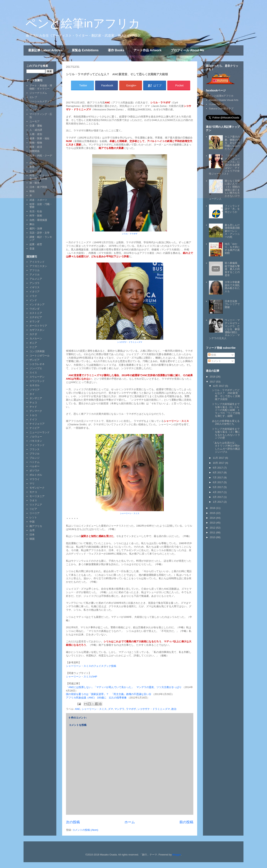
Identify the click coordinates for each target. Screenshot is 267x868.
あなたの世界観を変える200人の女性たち (226, 423)
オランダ (35, 321)
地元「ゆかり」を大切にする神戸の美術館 (232, 248)
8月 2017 (218, 472)
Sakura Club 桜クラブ (221, 108)
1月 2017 (218, 502)
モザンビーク (37, 488)
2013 (213, 523)
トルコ (33, 415)
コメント (215, 361)
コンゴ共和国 (37, 351)
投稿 (212, 355)
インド (33, 300)
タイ (32, 394)
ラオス (33, 500)
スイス (33, 373)
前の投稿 (186, 822)
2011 (213, 532)
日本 (32, 535)
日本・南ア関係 (38, 187)
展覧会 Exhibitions (85, 50)
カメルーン (36, 338)
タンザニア (36, 398)
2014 (213, 518)
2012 (213, 528)
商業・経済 (36, 147)
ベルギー (35, 466)
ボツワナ (35, 471)
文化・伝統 (36, 171)
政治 (174, 709)
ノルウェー (36, 437)
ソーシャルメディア (41, 101)
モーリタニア (37, 496)
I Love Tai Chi (217, 104)
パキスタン (36, 441)
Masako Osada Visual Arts (224, 100)
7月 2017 (218, 477)
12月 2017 (219, 386)
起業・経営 (36, 244)
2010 (213, 537)
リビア (33, 509)
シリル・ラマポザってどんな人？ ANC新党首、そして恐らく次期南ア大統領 (226, 395)
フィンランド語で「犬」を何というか (232, 209)
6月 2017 (218, 482)
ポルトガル (36, 475)
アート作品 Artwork (147, 50)
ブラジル (35, 454)
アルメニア (36, 279)
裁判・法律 (36, 228)
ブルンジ (35, 458)
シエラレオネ (37, 364)
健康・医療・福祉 (40, 138)
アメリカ (35, 275)
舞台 (32, 224)
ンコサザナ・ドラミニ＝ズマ (130, 342)
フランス (35, 449)
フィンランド (37, 445)
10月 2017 (219, 463)
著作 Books (116, 50)
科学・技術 (36, 216)
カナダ (33, 334)
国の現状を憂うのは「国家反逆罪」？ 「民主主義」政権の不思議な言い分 (109, 694)
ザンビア (35, 360)
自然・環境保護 (38, 220)
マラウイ (35, 479)
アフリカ (35, 270)
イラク (33, 296)
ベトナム (35, 462)
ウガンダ (35, 309)
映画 (32, 191)
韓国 (32, 539)
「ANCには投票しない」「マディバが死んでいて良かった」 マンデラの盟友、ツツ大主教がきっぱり (124, 687)
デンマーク (36, 411)
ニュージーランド (40, 432)
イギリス (35, 287)
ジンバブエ (36, 368)
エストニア (36, 313)
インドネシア (37, 304)
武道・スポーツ (38, 200)
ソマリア (35, 390)
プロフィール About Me (187, 50)
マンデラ (119, 709)
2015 (213, 513)
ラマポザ (131, 709)
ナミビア (35, 428)
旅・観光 (35, 183)
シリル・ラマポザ (130, 234)
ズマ (111, 709)
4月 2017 (218, 492)
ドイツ (33, 419)
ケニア (33, 347)
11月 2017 (219, 458)
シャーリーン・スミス (130, 513)
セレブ (33, 97)
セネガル (35, 385)
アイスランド (37, 262)
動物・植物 (36, 143)
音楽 (32, 249)
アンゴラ (35, 283)
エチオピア (36, 317)
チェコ (33, 402)
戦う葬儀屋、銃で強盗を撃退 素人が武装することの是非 (232, 269)
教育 (32, 167)
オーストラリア (38, 326)
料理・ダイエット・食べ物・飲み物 (41, 177)
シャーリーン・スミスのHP (82, 677)
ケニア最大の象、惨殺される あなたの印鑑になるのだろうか (232, 143)
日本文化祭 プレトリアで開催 (232, 304)
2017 (213, 382)
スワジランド (37, 381)
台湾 (32, 530)
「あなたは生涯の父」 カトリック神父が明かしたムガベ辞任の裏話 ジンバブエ (227, 447)
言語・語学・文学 (40, 233)
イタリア (35, 292)
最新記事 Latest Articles (45, 50)
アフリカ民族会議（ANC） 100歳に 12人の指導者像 (96, 698)
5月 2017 (218, 487)
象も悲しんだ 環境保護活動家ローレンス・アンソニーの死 (234, 231)
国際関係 (35, 151)
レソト (33, 517)
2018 (213, 377)
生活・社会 (36, 211)
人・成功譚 (36, 130)
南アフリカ (36, 526)
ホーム (130, 822)
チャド (33, 407)
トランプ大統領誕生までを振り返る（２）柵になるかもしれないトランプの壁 (226, 433)
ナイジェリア (37, 424)
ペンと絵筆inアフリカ (83, 23)
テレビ (33, 106)
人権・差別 (36, 134)
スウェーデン (37, 377)
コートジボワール (40, 356)
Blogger (177, 855)
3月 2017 (218, 497)
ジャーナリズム (38, 93)
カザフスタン (37, 330)
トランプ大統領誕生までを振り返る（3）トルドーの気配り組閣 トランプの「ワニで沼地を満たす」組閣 (226, 410)
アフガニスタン (38, 266)
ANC (77, 709)
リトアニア (36, 505)
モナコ (33, 492)
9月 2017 (218, 468)
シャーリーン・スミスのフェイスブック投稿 (91, 666)
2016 (213, 508)
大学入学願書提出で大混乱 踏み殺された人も (234, 287)
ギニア (33, 343)
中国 (32, 522)
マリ (32, 483)
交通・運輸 (36, 126)
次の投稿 (73, 822)
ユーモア (35, 121)
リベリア (35, 513)
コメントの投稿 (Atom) (85, 830)
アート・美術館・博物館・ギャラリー (41, 87)
